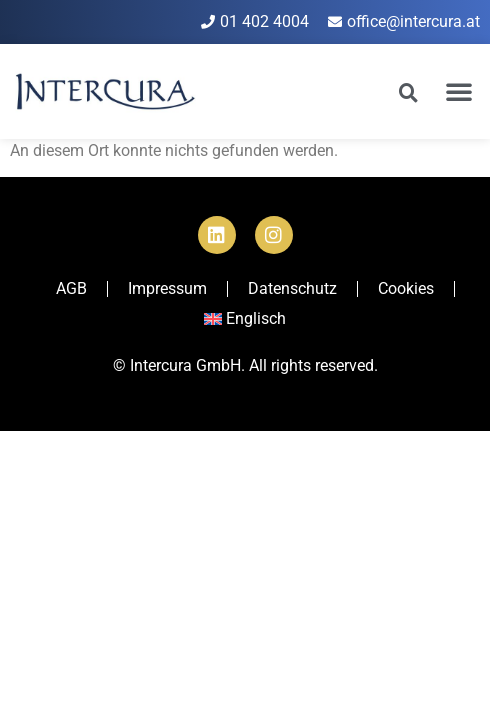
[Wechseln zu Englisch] (245, 319)
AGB (71, 288)
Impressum (167, 288)
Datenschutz (292, 288)
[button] (459, 91)
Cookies (406, 288)
